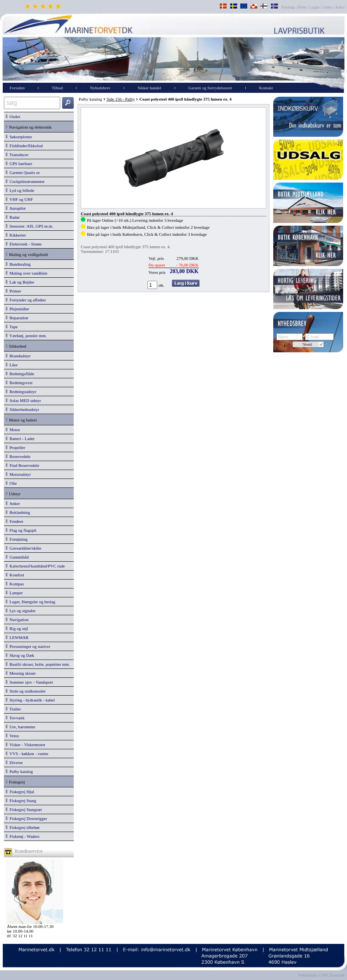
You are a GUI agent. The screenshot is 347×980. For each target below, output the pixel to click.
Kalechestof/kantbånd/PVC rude (35, 566)
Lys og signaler (21, 611)
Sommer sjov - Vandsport (29, 682)
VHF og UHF (19, 199)
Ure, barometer (21, 727)
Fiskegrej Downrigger (26, 818)
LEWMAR (17, 637)
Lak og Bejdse (20, 282)
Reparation (17, 318)
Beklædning (18, 512)
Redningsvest (19, 383)
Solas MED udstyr (23, 400)
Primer (13, 291)
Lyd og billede (20, 190)
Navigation (17, 620)
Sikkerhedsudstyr (23, 409)
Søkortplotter (19, 137)
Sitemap (289, 7)
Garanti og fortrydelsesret (210, 88)
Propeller (16, 447)
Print (302, 7)
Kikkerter (16, 235)
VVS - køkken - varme (27, 754)
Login (314, 7)
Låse (12, 365)
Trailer (13, 709)
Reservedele (18, 456)
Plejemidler (17, 309)
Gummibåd (17, 557)
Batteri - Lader (20, 439)
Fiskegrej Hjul (20, 792)
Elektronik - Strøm (24, 244)
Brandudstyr (18, 356)
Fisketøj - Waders (23, 836)
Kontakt (266, 88)
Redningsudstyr (21, 392)
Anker (13, 503)
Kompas (15, 584)
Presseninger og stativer (28, 646)
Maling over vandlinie (27, 273)
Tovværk (15, 718)
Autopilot (16, 208)
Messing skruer (21, 673)
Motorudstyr (18, 474)
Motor (13, 430)
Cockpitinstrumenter (25, 181)
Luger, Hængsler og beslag (31, 602)
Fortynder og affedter (26, 300)
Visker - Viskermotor (26, 745)
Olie (11, 483)
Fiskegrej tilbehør (23, 827)
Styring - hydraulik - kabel (30, 700)
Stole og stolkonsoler (26, 691)
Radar (13, 217)
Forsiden (17, 88)
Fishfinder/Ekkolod (24, 146)
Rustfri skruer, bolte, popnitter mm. (38, 664)
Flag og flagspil (21, 530)
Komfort (15, 575)
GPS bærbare (19, 164)
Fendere (15, 521)
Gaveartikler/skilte (23, 548)
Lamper (14, 593)
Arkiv (340, 7)
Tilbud (57, 88)
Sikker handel (149, 88)
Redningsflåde (20, 374)
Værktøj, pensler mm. (26, 336)
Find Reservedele (23, 465)
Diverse (14, 762)
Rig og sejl (17, 628)
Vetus (12, 736)
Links (327, 7)
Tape (12, 327)
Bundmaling (18, 264)
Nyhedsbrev (100, 88)
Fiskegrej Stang (21, 801)
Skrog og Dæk (20, 655)
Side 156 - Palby (121, 99)
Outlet (13, 117)
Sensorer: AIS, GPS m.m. (29, 226)
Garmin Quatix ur (23, 172)
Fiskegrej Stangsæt (24, 809)
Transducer (17, 155)
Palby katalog (19, 771)
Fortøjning (17, 539)
